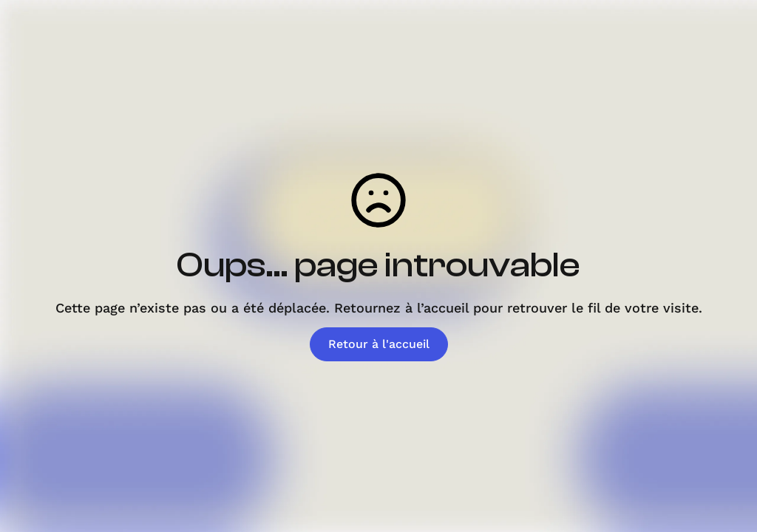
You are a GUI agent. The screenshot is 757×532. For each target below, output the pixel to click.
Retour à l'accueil (379, 344)
